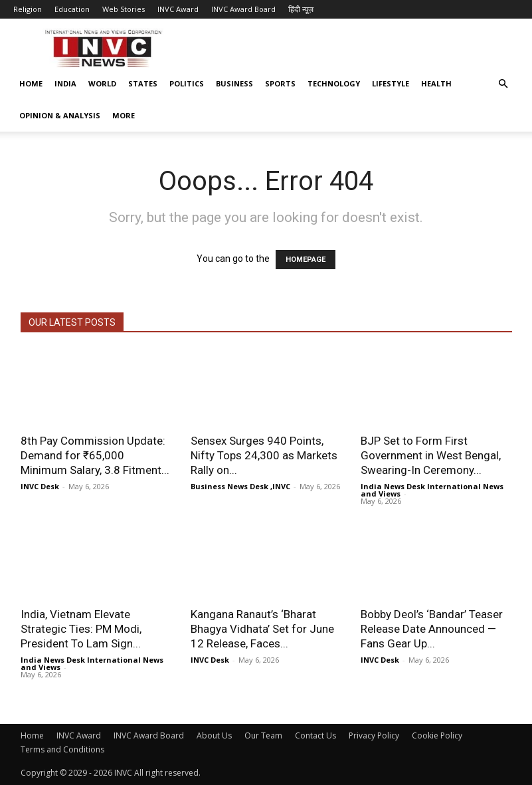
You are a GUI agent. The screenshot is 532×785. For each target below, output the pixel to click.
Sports (280, 83)
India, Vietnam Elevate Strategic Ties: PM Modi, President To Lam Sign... (81, 629)
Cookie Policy (437, 735)
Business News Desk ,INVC (240, 486)
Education (72, 9)
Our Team (263, 735)
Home (31, 83)
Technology (334, 83)
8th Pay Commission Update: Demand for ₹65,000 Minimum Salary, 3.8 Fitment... (95, 455)
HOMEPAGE (306, 260)
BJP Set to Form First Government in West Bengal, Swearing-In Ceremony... (431, 455)
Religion (28, 9)
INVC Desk (40, 486)
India (65, 83)
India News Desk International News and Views (432, 490)
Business (234, 83)
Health (436, 83)
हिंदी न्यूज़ (301, 9)
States (143, 83)
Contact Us (315, 735)
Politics (187, 83)
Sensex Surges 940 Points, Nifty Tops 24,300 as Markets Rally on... (264, 455)
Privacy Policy (374, 735)
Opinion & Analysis (60, 115)
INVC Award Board (243, 9)
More (124, 115)
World (102, 83)
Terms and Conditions (62, 749)
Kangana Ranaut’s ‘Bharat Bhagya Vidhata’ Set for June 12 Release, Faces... (262, 629)
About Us (214, 735)
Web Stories (124, 9)
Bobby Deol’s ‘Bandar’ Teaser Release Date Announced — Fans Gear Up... (432, 629)
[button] (503, 84)
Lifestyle (391, 83)
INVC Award (178, 9)
